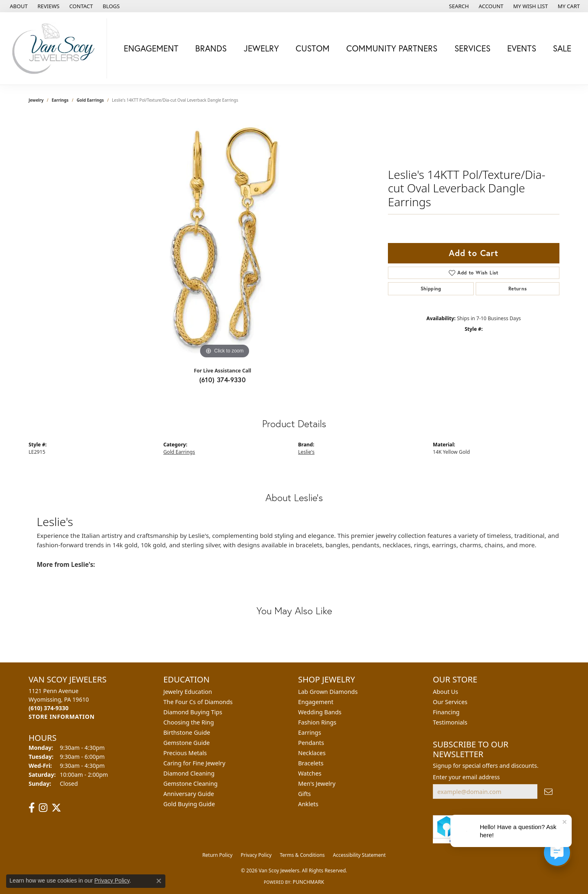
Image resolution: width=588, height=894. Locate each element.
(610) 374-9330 (223, 380)
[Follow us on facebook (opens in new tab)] (32, 808)
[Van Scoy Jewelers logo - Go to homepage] (56, 48)
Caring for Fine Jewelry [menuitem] (194, 763)
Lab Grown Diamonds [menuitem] (328, 692)
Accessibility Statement (359, 855)
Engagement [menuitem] (316, 702)
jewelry (36, 100)
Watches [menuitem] (310, 773)
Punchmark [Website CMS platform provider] (308, 882)
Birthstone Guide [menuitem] (187, 732)
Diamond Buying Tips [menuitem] (193, 712)
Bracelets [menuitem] (311, 763)
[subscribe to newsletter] (548, 792)
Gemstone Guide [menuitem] (187, 743)
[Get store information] (62, 717)
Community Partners (392, 48)
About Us (445, 692)
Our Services (450, 702)
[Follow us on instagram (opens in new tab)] (43, 808)
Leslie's (306, 452)
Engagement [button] (151, 48)
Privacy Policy (256, 855)
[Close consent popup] (159, 881)
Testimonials (450, 722)
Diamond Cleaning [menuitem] (189, 773)
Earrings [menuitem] (310, 732)
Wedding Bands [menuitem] (320, 712)
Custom (313, 48)
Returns (518, 289)
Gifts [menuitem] (304, 794)
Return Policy (217, 855)
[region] (225, 238)
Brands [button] (211, 48)
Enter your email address (466, 777)
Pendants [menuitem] (311, 743)
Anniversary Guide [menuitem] (189, 794)
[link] (18, 6)
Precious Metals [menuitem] (185, 753)
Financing (446, 712)
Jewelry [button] (261, 48)
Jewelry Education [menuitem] (188, 692)
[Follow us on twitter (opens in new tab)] (56, 808)
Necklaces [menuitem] (312, 753)
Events (522, 48)
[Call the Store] (49, 708)
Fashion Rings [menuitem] (317, 722)
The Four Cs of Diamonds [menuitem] (198, 702)
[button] (458, 6)
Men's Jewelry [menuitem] (317, 784)
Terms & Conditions (302, 855)
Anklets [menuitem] (308, 804)
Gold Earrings (90, 100)
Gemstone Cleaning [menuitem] (190, 784)
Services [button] (472, 48)
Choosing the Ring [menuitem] (189, 722)
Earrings (60, 100)
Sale (562, 48)
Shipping (431, 289)
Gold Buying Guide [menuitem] (189, 804)
